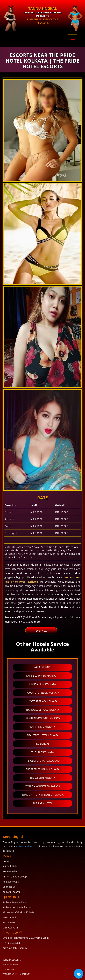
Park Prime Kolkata (43, 727)
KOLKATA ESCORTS (12, 960)
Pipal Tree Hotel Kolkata (43, 735)
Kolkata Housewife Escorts (17, 907)
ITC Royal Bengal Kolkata (43, 710)
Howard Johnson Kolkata (42, 693)
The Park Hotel (43, 803)
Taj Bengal (43, 744)
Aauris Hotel (43, 667)
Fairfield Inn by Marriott (43, 676)
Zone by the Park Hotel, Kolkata (43, 795)
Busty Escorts (10, 922)
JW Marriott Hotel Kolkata (42, 718)
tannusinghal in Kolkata (16, 974)
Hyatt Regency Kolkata (42, 701)
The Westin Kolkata (42, 778)
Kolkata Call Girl (25, 846)
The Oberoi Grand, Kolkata (42, 761)
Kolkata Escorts (11, 892)
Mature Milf (9, 917)
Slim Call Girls (10, 928)
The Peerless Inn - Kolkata (43, 769)
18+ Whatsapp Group (15, 877)
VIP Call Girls (10, 866)
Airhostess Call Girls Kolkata (19, 912)
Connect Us (9, 887)
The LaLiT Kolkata (43, 752)
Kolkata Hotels (11, 882)
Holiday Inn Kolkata (43, 684)
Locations (8, 969)
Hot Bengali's (10, 871)
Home (6, 861)
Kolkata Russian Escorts (16, 902)
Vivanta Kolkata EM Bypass (42, 786)
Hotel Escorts (10, 965)
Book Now (41, 631)
